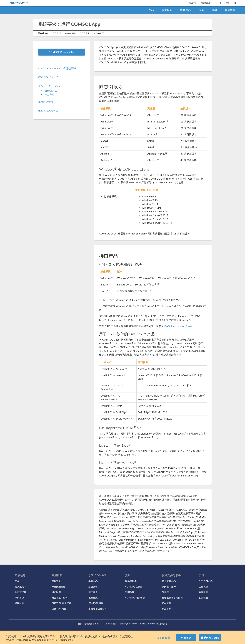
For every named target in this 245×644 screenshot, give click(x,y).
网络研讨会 (131, 581)
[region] (122, 637)
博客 (214, 10)
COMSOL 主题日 (134, 587)
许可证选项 (21, 592)
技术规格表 (21, 587)
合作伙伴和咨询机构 (172, 598)
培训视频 (230, 10)
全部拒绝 (186, 638)
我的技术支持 (169, 587)
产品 (151, 10)
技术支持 (193, 3)
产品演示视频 (58, 587)
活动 (201, 10)
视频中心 (186, 10)
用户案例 (56, 592)
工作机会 (203, 587)
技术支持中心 (169, 581)
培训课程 (93, 587)
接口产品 (49, 95)
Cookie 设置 (163, 638)
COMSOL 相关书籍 (61, 603)
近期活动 (130, 592)
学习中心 (93, 581)
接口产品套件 (46, 102)
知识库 (165, 592)
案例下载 (56, 581)
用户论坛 (93, 592)
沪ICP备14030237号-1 (130, 624)
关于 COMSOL (206, 581)
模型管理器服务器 (48, 111)
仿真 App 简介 (59, 608)
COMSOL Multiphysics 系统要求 (57, 68)
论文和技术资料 (60, 598)
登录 (228, 3)
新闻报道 (203, 592)
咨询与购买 (206, 3)
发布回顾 (19, 603)
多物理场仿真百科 (98, 608)
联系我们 (203, 598)
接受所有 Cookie (210, 638)
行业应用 (167, 10)
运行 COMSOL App (49, 86)
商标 (97, 624)
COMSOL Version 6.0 (62, 52)
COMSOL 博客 (96, 603)
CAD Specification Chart (178, 326)
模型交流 (93, 598)
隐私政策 (88, 624)
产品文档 (167, 603)
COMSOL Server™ (49, 77)
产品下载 (167, 608)
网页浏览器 (51, 91)
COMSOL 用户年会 (135, 598)
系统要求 (19, 598)
